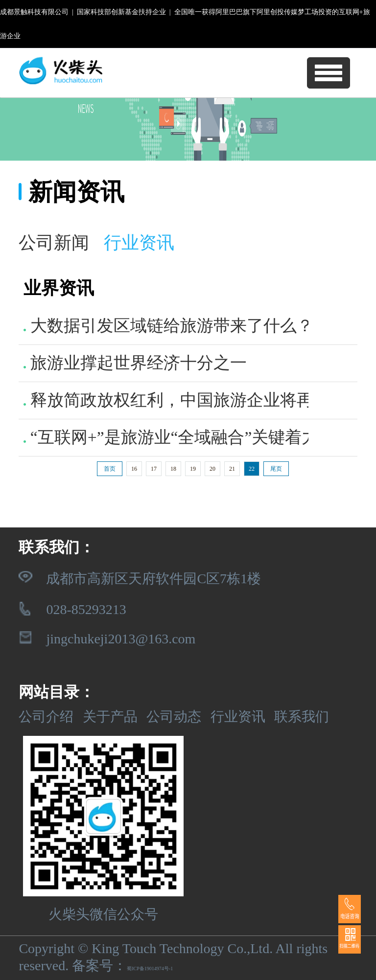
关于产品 (110, 717)
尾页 (276, 469)
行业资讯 (238, 717)
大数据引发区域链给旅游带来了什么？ (168, 326)
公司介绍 (46, 717)
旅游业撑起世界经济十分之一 (135, 363)
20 (212, 469)
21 (232, 469)
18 (173, 469)
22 (252, 469)
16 (134, 469)
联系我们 (302, 717)
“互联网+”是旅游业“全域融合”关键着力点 (179, 437)
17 (154, 469)
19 (193, 469)
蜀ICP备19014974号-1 (150, 969)
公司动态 (174, 717)
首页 (110, 469)
